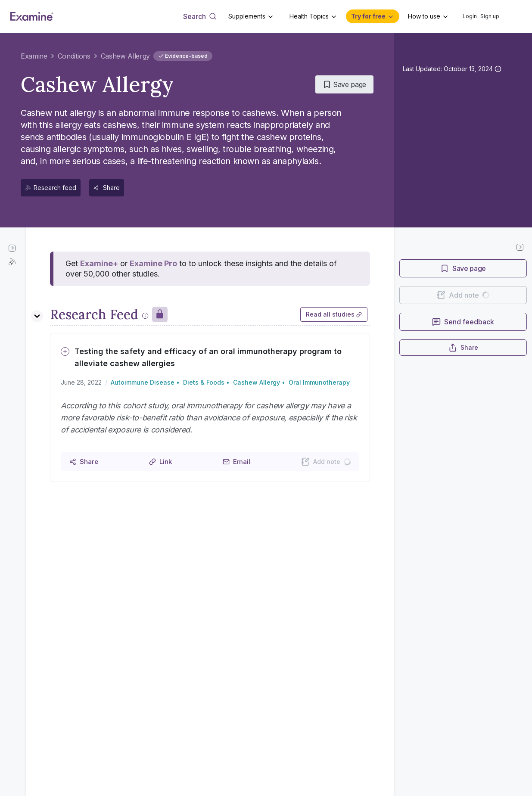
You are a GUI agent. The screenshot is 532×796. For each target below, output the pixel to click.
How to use (424, 16)
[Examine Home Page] (32, 16)
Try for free (368, 16)
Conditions (74, 56)
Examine (34, 56)
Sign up (490, 16)
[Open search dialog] (200, 16)
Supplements (247, 16)
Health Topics (309, 16)
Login (470, 16)
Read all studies (334, 314)
